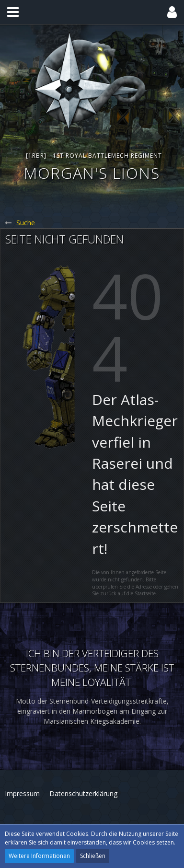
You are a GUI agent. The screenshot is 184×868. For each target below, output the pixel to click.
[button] (13, 12)
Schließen (93, 856)
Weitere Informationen (39, 856)
